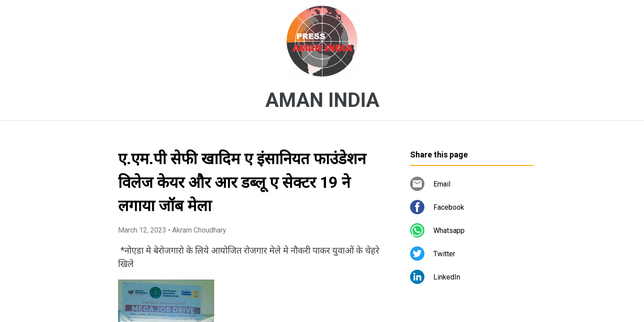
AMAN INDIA (322, 100)
